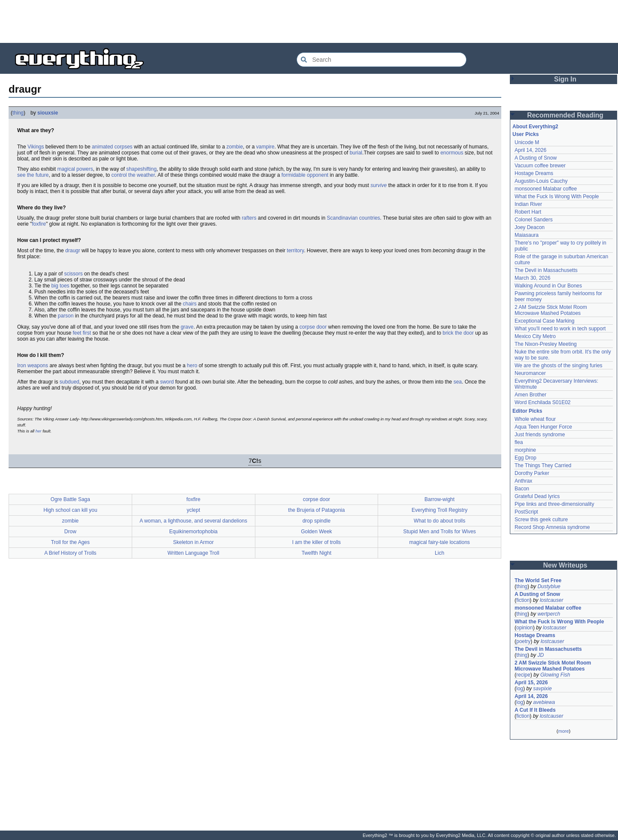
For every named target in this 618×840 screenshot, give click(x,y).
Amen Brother (530, 395)
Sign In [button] (565, 79)
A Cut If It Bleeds (535, 710)
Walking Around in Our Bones (548, 286)
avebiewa (544, 702)
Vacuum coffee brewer (540, 166)
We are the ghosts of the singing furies (559, 366)
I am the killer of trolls (317, 542)
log (520, 689)
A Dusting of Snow (536, 158)
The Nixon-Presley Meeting (546, 344)
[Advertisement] (309, 21)
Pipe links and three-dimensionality (554, 504)
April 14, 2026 (530, 150)
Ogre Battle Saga (70, 499)
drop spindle (317, 521)
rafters (249, 218)
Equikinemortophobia (193, 532)
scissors (73, 274)
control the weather (133, 175)
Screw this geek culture (541, 520)
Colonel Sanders (534, 220)
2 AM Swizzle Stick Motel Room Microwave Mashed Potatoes (551, 310)
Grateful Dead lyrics (537, 496)
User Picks (526, 134)
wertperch (549, 614)
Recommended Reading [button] (565, 115)
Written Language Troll (193, 553)
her (39, 431)
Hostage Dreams (534, 173)
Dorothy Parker (532, 473)
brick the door (458, 333)
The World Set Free (538, 580)
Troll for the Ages (70, 542)
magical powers (75, 169)
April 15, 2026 (531, 683)
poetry (523, 641)
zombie (235, 147)
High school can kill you (70, 510)
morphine (525, 450)
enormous (452, 153)
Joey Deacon (530, 227)
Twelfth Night (317, 553)
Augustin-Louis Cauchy (541, 181)
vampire (265, 147)
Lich (439, 553)
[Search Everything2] (382, 60)
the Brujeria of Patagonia (316, 510)
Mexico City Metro (535, 336)
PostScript (526, 512)
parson (66, 316)
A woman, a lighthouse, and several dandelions (193, 521)
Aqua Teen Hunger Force (543, 427)
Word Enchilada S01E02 (543, 402)
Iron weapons (33, 366)
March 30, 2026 (532, 278)
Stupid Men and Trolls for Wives (439, 532)
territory (295, 251)
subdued (70, 382)
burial (356, 153)
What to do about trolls (439, 521)
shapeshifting (141, 169)
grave (187, 327)
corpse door (313, 327)
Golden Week (317, 532)
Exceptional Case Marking (544, 321)
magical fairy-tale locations (439, 542)
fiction (523, 600)
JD (541, 655)
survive (379, 185)
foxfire (39, 224)
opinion (525, 628)
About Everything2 (535, 127)
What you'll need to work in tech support (560, 329)
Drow (70, 532)
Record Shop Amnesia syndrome (552, 527)
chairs (190, 304)
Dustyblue (549, 586)
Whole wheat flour (535, 419)
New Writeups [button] (565, 565)
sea (458, 382)
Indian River (528, 204)
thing (18, 113)
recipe (523, 675)
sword (167, 382)
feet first (82, 333)
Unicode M (527, 142)
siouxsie (48, 113)
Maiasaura (527, 235)
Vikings (36, 147)
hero (192, 366)
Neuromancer (530, 373)
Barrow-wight (439, 499)
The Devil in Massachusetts (546, 270)
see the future (33, 175)
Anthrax (523, 481)
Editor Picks (527, 411)
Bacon (522, 489)
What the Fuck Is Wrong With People (557, 196)
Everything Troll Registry (439, 510)
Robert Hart (528, 212)
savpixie (542, 689)
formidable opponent (305, 175)
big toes (61, 286)
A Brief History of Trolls (70, 553)
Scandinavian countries (353, 218)
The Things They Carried (543, 465)
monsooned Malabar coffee (546, 189)
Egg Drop (526, 458)
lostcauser (552, 600)
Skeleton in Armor (193, 542)
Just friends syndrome (540, 435)
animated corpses (112, 147)
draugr (73, 251)
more (563, 731)
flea (519, 442)
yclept (193, 510)
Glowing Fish (555, 675)
